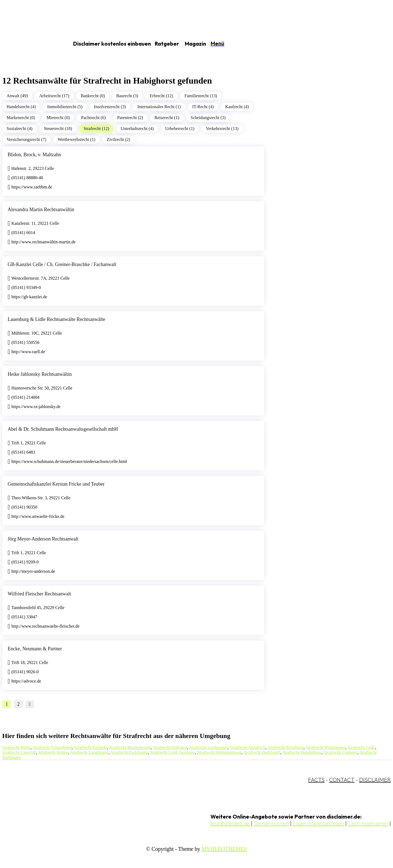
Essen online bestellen (318, 823)
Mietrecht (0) (58, 118)
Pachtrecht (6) (93, 118)
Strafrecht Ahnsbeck (248, 747)
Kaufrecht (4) (237, 107)
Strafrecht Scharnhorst (52, 747)
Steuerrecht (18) (58, 129)
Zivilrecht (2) (118, 139)
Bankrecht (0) (93, 96)
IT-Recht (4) (203, 107)
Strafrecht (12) (96, 129)
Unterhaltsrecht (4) (137, 129)
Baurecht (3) (127, 96)
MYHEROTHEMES (224, 849)
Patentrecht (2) (130, 118)
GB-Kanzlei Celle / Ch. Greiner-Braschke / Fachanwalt (62, 264)
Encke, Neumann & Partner (35, 649)
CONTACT (342, 780)
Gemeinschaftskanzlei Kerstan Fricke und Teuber (56, 484)
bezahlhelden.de (230, 823)
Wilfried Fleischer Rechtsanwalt (39, 594)
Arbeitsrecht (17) (54, 96)
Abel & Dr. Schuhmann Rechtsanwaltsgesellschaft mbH (63, 429)
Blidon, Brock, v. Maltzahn (34, 155)
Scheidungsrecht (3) (208, 118)
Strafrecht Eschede (90, 747)
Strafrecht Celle (361, 747)
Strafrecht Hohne (53, 752)
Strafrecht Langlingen (90, 752)
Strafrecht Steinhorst (286, 747)
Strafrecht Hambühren (302, 752)
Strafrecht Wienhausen (326, 747)
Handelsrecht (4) (21, 107)
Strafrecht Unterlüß (19, 752)
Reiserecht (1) (167, 118)
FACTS (316, 780)
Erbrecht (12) (161, 96)
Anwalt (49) (17, 96)
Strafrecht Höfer (16, 747)
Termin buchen (271, 823)
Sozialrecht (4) (20, 129)
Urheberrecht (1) (180, 129)
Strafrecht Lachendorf (209, 747)
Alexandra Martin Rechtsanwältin (41, 209)
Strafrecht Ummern (341, 752)
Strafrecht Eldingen (170, 747)
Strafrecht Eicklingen (129, 752)
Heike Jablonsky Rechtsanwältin (40, 374)
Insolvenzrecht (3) (110, 107)
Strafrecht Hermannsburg (219, 752)
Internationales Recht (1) (159, 107)
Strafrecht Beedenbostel (130, 747)
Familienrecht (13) (201, 96)
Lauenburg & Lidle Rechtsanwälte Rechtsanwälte (56, 319)
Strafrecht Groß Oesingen (172, 752)
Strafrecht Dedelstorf (262, 752)
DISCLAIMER (375, 780)
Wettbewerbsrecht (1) (76, 139)
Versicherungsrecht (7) (26, 139)
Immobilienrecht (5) (65, 107)
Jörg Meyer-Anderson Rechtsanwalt (43, 539)
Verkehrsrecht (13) (222, 129)
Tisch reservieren (368, 823)
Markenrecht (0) (21, 118)
